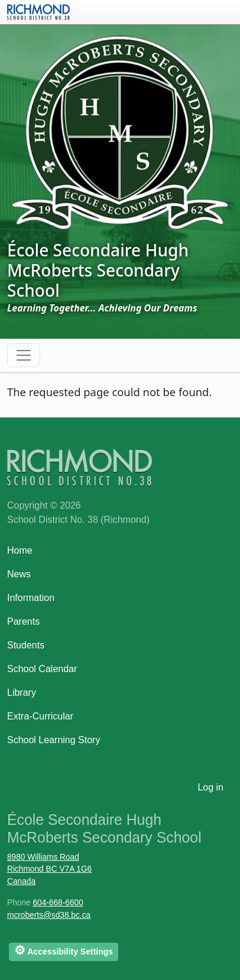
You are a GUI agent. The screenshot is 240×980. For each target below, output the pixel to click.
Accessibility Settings (64, 950)
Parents (23, 621)
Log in (210, 787)
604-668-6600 (58, 903)
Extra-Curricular (40, 716)
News (19, 574)
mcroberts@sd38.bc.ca (49, 915)
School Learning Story (53, 740)
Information (31, 598)
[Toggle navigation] (24, 355)
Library (22, 693)
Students (26, 645)
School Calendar (42, 669)
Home (20, 550)
